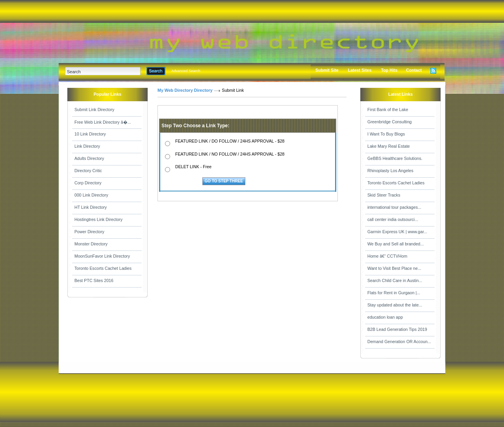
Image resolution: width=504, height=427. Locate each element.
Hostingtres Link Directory (98, 219)
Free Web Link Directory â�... (103, 122)
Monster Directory (91, 244)
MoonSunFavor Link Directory (102, 256)
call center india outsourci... (393, 219)
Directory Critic (88, 171)
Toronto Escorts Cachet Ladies (103, 268)
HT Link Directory (91, 207)
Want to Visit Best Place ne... (394, 268)
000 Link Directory (91, 195)
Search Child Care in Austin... (395, 280)
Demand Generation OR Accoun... (399, 342)
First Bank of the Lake (388, 110)
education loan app (385, 317)
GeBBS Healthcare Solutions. (395, 158)
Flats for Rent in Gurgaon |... (394, 293)
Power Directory (89, 232)
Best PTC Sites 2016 (94, 280)
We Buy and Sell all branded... (396, 244)
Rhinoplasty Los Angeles (390, 171)
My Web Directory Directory (185, 90)
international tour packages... (394, 207)
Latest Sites (360, 70)
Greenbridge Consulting (390, 122)
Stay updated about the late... (395, 305)
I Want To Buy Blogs (386, 134)
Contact (414, 70)
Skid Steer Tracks (384, 195)
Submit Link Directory (94, 110)
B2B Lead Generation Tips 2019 (397, 329)
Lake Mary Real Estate (389, 146)
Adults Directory (89, 158)
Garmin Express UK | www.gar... (397, 232)
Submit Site (327, 70)
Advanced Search (186, 71)
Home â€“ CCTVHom (387, 256)
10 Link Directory (90, 134)
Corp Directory (88, 183)
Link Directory (87, 146)
